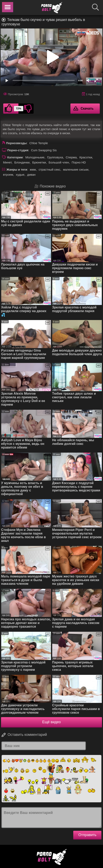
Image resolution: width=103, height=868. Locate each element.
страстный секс (49, 169)
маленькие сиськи (76, 169)
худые (20, 175)
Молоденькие (35, 157)
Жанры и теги (17, 169)
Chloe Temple (39, 143)
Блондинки (22, 162)
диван (31, 175)
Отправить (87, 835)
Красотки (86, 157)
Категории (15, 157)
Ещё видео (52, 722)
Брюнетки (39, 162)
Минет (7, 162)
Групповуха (55, 157)
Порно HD (79, 162)
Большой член (59, 162)
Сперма (71, 157)
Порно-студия (18, 150)
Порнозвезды (16, 143)
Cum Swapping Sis (44, 150)
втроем (8, 175)
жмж (33, 169)
